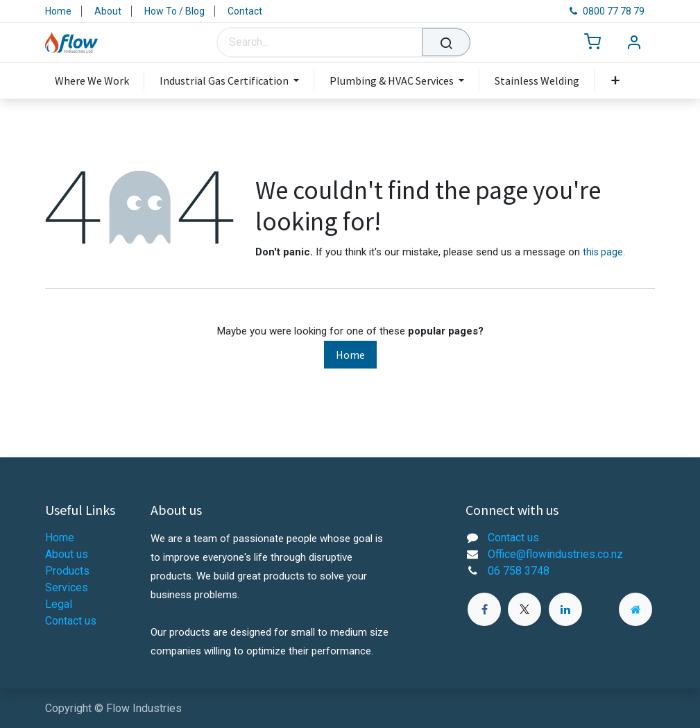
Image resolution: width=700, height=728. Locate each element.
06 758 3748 (519, 571)
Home (58, 11)
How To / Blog (174, 11)
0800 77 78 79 (607, 11)
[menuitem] (100, 81)
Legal (59, 604)
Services (67, 587)
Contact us (71, 621)
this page (603, 252)
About (108, 11)
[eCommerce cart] (592, 43)
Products (67, 571)
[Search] (446, 42)
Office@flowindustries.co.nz (555, 554)
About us (67, 554)
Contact (245, 11)
